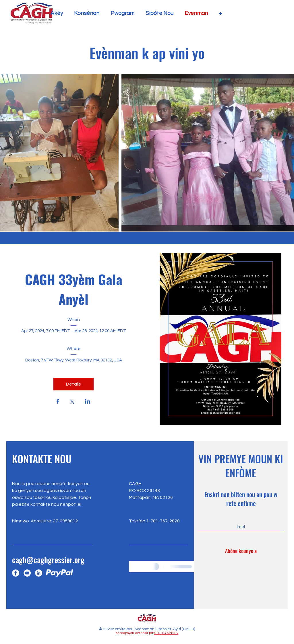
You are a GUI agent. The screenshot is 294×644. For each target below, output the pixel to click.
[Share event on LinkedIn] (88, 402)
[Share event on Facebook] (58, 402)
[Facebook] (16, 573)
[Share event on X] (72, 402)
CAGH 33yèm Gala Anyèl (75, 289)
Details (73, 384)
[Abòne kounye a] (241, 551)
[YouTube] (27, 573)
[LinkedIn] (39, 573)
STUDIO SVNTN (166, 633)
